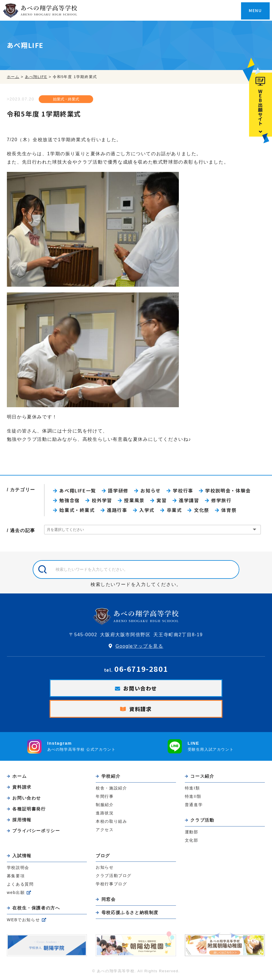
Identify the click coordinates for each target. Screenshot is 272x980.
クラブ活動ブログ (114, 876)
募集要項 (16, 876)
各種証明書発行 (29, 809)
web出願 (16, 892)
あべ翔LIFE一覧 (78, 490)
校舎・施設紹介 (111, 788)
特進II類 (193, 796)
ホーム (19, 776)
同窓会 (109, 899)
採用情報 (22, 820)
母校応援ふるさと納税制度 (130, 912)
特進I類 (192, 788)
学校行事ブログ (111, 884)
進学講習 (189, 500)
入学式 (147, 510)
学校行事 (183, 490)
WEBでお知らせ (24, 920)
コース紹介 (202, 776)
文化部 (192, 840)
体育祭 (229, 510)
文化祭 (202, 510)
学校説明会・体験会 (228, 490)
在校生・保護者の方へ (36, 908)
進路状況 (105, 813)
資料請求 (140, 709)
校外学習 (102, 500)
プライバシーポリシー (36, 831)
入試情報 (22, 856)
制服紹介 (105, 805)
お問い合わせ (140, 688)
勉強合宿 (69, 500)
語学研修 (118, 490)
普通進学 (194, 805)
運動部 (192, 832)
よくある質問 (20, 884)
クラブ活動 (202, 820)
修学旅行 (221, 500)
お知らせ (150, 490)
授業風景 (134, 500)
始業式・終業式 (66, 99)
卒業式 (174, 510)
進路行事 (117, 510)
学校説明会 (18, 868)
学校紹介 (111, 776)
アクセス (105, 830)
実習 (162, 500)
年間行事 (105, 796)
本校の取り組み (111, 821)
